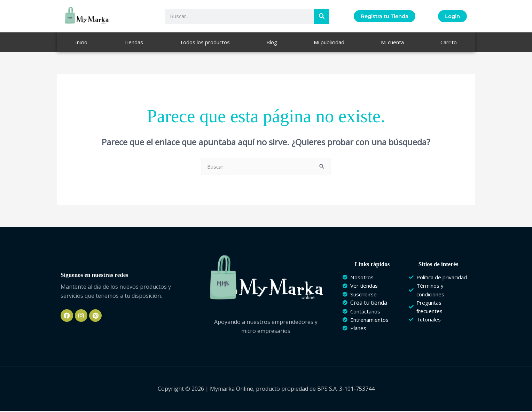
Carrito (449, 42)
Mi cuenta (392, 42)
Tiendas (134, 42)
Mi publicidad (329, 42)
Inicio (81, 42)
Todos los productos (205, 42)
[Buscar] (322, 16)
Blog (272, 42)
